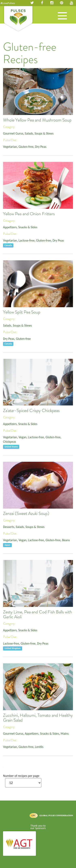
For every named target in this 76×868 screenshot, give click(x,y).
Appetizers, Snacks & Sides (20, 227)
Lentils (39, 747)
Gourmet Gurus (13, 133)
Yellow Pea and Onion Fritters (29, 214)
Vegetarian (10, 147)
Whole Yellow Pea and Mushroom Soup (37, 120)
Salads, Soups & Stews (39, 133)
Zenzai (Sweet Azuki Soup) (26, 514)
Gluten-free (26, 147)
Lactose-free (26, 240)
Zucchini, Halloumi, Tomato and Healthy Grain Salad (38, 718)
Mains (65, 734)
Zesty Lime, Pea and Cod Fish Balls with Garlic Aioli (37, 614)
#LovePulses (8, 3)
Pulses (18, 19)
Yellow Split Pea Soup (22, 312)
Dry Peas (41, 147)
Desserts (9, 527)
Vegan (22, 437)
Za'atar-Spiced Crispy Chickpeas (31, 411)
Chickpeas (10, 442)
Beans (66, 540)
